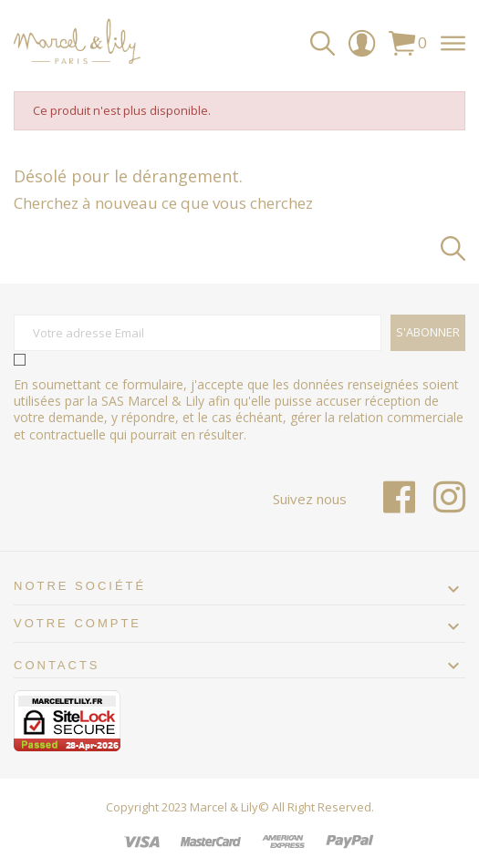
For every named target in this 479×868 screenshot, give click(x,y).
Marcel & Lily (224, 807)
